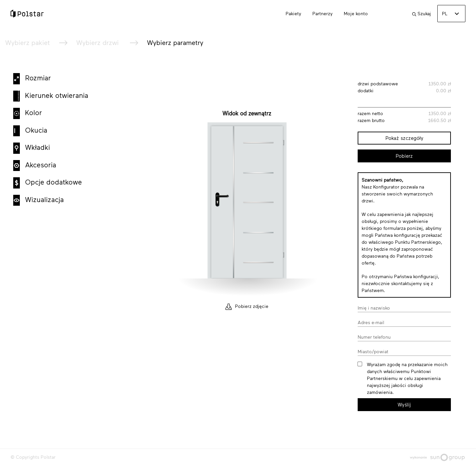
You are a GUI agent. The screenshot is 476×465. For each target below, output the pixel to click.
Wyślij (404, 404)
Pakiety (293, 13)
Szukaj (422, 13)
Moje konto (356, 13)
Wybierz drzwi (99, 42)
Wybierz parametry (175, 42)
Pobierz (404, 156)
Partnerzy (322, 13)
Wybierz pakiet (28, 42)
